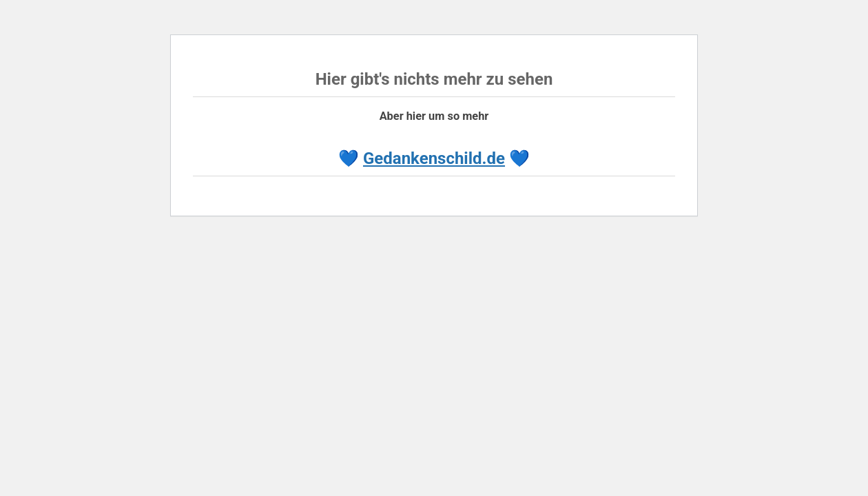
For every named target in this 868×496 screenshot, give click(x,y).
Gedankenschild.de (434, 158)
